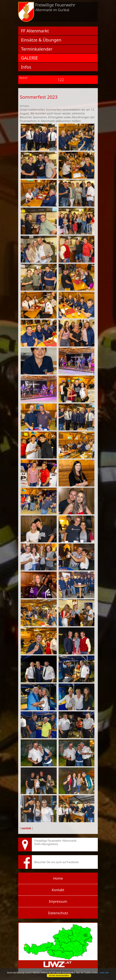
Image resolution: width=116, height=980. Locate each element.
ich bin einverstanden (59, 975)
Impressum (58, 901)
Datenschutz (58, 913)
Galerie (29, 58)
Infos (26, 67)
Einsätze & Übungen (41, 40)
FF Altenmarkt (35, 31)
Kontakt (58, 890)
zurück (26, 828)
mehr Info (104, 973)
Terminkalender (37, 49)
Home (58, 878)
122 (58, 80)
